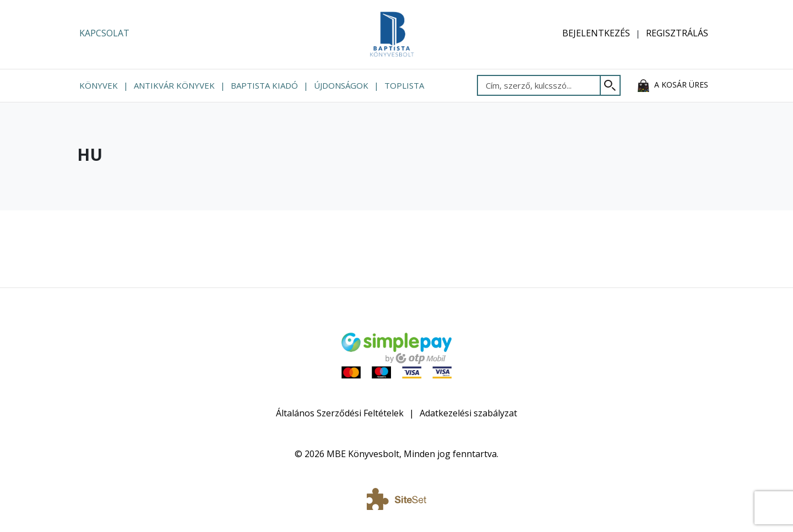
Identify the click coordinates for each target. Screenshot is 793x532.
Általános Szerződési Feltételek (340, 413)
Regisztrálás (677, 33)
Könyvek (99, 85)
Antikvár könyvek (174, 85)
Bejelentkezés (596, 33)
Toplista (404, 85)
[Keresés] (610, 85)
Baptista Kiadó (264, 85)
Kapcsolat (104, 33)
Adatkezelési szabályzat (468, 413)
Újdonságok (341, 85)
